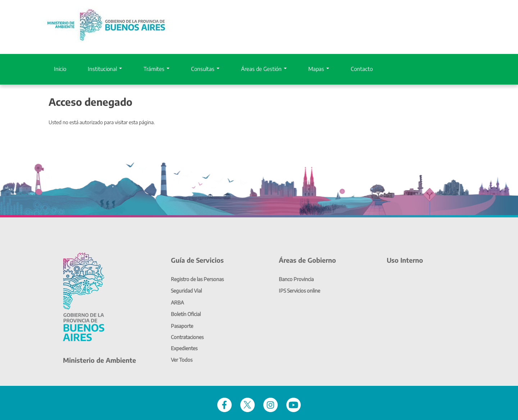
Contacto (362, 69)
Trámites (156, 69)
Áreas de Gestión (264, 69)
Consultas (205, 69)
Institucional (105, 69)
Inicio (60, 69)
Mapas (319, 69)
